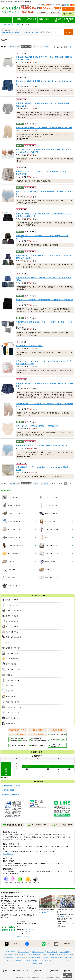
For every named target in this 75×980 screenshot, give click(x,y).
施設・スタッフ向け (32, 968)
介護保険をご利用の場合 (11, 794)
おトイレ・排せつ (7, 962)
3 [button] (70, 47)
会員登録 (65, 14)
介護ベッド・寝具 (68, 962)
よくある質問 (56, 20)
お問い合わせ (69, 20)
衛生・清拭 (68, 965)
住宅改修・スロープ (55, 962)
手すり (45, 962)
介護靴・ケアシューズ (38, 959)
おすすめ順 (45, 47)
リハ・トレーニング (62, 968)
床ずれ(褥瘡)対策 (9, 965)
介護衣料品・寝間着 (56, 965)
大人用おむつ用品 (14, 24)
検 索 (68, 32)
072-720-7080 (29, 936)
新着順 (36, 47)
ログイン (71, 14)
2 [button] (68, 47)
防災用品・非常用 (37, 971)
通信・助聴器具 (21, 965)
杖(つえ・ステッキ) (24, 959)
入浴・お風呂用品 (65, 959)
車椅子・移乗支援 (52, 959)
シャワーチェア (8, 32)
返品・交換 (44, 19)
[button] (73, 47)
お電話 (62, 924)
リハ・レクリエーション (47, 968)
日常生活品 (10, 968)
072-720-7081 (26, 939)
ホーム (6, 19)
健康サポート (20, 968)
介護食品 (46, 965)
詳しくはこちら (8, 854)
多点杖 (17, 32)
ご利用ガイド (31, 20)
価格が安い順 (14, 47)
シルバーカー (25, 32)
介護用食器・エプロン (34, 965)
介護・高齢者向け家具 (34, 962)
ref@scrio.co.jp (22, 944)
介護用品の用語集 (8, 790)
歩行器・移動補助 (11, 959)
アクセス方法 (44, 919)
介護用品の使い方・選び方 (11, 786)
